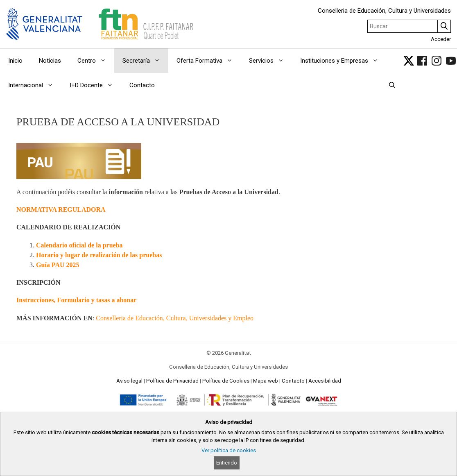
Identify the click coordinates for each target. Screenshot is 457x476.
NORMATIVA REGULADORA (61, 210)
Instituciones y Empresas (343, 61)
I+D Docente (95, 85)
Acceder (441, 39)
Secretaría (145, 61)
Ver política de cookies (229, 450)
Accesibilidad (325, 381)
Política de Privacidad (172, 381)
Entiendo (227, 463)
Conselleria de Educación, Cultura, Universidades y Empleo (175, 318)
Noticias (50, 61)
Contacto (142, 85)
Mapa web (266, 381)
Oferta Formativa (209, 61)
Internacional (35, 85)
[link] (409, 61)
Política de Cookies (226, 381)
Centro (96, 61)
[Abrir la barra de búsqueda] (392, 85)
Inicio (15, 61)
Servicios (270, 61)
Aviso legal (129, 381)
